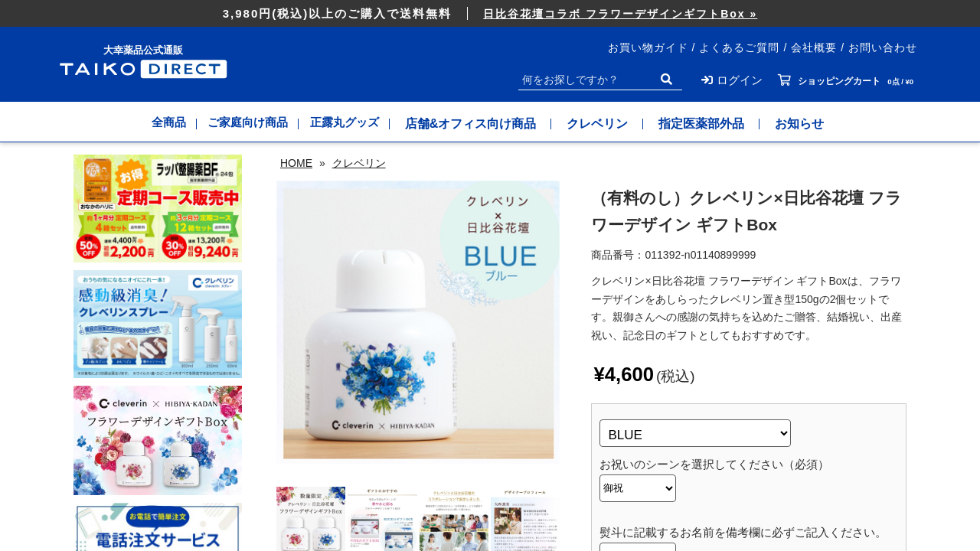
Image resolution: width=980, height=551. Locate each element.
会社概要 (814, 47)
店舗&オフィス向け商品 (490, 124)
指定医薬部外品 (721, 124)
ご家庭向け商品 (247, 124)
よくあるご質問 (739, 47)
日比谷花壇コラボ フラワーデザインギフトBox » (620, 14)
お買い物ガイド (648, 47)
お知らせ (819, 124)
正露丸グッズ (357, 124)
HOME (296, 163)
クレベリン (617, 124)
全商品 (155, 124)
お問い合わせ (883, 47)
